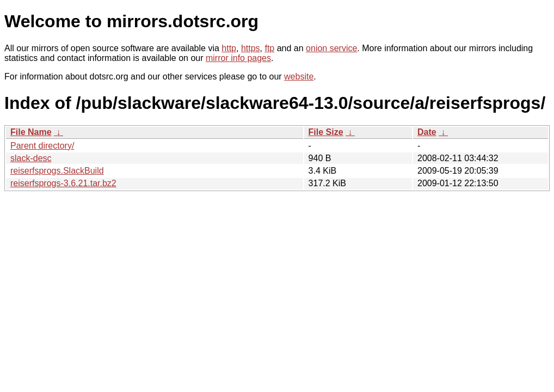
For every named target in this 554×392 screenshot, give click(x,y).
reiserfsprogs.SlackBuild (57, 171)
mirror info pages (238, 58)
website (299, 76)
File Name (31, 132)
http (229, 48)
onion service (331, 48)
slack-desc (31, 158)
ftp (269, 48)
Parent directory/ (42, 146)
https (251, 48)
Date (427, 132)
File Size (326, 132)
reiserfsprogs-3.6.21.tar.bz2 (63, 183)
